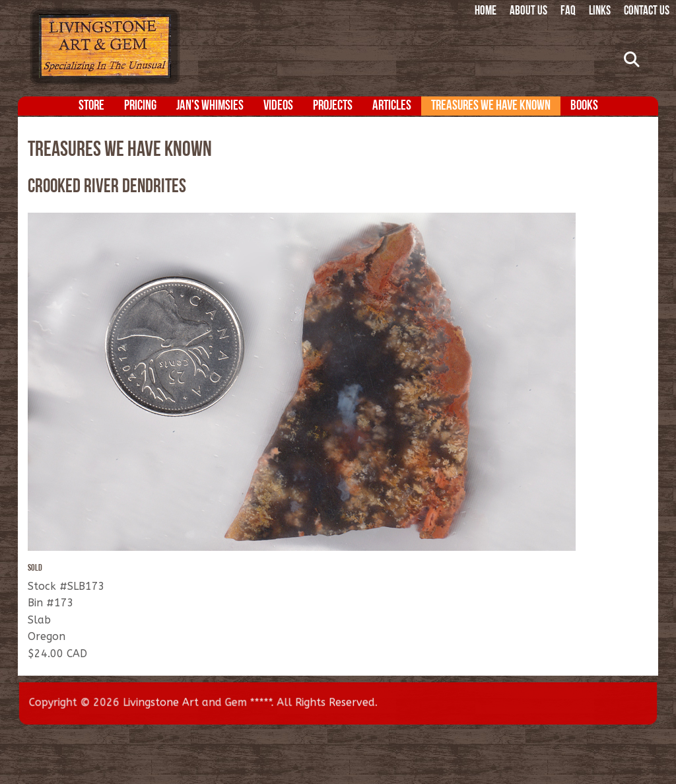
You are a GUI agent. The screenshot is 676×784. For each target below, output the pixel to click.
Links (600, 12)
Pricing (140, 106)
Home (486, 12)
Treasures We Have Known (491, 106)
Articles (392, 106)
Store (91, 106)
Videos (278, 106)
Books (584, 106)
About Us (528, 12)
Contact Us (647, 12)
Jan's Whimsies (210, 106)
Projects (333, 106)
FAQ (568, 12)
